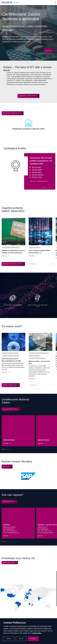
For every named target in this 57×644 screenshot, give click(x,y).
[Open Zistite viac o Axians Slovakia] (39, 181)
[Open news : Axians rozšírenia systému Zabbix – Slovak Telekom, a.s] (40, 252)
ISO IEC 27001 (37, 177)
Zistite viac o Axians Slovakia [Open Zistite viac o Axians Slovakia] (28, 96)
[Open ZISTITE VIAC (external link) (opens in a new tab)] (13, 304)
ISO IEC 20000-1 (38, 175)
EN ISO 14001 (37, 172)
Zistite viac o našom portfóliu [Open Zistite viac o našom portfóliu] (12, 113)
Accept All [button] (33, 639)
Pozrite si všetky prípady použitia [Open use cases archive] (13, 264)
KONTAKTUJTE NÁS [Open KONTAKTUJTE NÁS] (9, 501)
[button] (4, 56)
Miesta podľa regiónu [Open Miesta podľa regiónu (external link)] (9, 563)
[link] (27, 593)
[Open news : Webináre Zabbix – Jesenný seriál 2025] (40, 362)
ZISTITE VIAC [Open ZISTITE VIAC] (49, 51)
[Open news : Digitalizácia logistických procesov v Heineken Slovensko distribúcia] (13, 252)
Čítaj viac (5, 256)
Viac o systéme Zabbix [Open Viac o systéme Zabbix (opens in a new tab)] (10, 409)
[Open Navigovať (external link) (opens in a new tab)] (18, 523)
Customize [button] (9, 639)
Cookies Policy (37, 633)
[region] (30, 171)
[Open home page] (7, 3)
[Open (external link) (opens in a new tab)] (28, 476)
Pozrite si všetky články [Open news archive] (10, 385)
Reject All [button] (21, 639)
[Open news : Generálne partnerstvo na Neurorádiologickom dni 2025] (13, 360)
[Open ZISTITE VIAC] (28, 124)
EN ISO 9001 (36, 167)
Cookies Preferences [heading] (15, 623)
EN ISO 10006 (37, 170)
